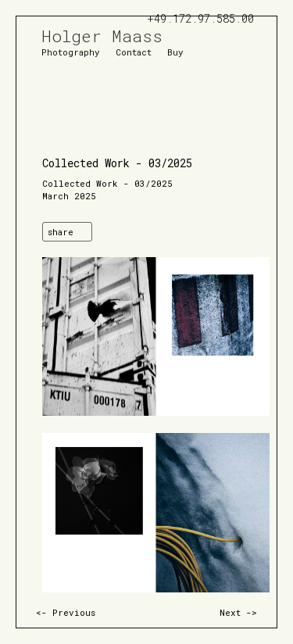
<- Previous (66, 612)
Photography (71, 51)
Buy (175, 51)
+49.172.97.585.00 (200, 18)
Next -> (238, 612)
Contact (134, 51)
